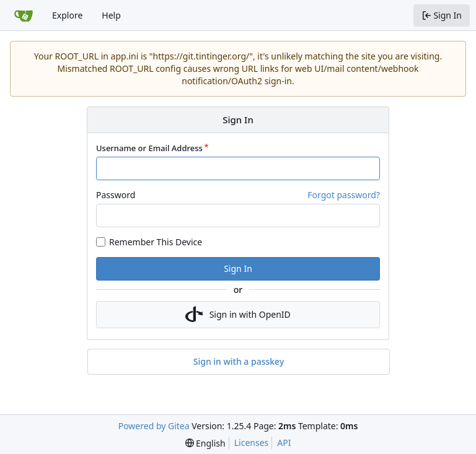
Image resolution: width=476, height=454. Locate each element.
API (284, 443)
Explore (67, 15)
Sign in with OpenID (238, 315)
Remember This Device (156, 242)
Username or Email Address (149, 148)
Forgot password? (344, 195)
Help (111, 15)
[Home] (24, 15)
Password (116, 195)
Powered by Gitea (154, 426)
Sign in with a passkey (239, 362)
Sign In (238, 268)
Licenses (252, 443)
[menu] (205, 443)
